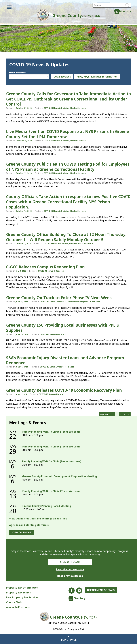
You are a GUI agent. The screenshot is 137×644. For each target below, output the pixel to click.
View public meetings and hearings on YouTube (38, 519)
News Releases (18, 72)
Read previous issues (70, 576)
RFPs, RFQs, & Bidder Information (97, 77)
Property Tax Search (19, 593)
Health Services (78, 108)
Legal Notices (62, 77)
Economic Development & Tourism (83, 302)
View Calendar (22, 532)
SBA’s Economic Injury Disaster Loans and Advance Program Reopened (65, 360)
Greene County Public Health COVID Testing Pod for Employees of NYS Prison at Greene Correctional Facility (68, 167)
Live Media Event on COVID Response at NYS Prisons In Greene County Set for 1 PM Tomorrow (68, 134)
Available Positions (18, 607)
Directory (125, 11)
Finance (70, 367)
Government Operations (81, 243)
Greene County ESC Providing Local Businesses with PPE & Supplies (63, 328)
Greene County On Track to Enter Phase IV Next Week (59, 298)
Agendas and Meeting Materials (29, 525)
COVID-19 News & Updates (57, 108)
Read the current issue (70, 569)
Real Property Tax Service (22, 597)
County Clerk (14, 602)
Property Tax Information (22, 588)
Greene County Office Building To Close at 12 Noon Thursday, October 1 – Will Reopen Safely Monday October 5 (66, 237)
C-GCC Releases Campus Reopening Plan (45, 267)
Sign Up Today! (70, 562)
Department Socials (101, 590)
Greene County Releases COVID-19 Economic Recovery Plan (64, 390)
